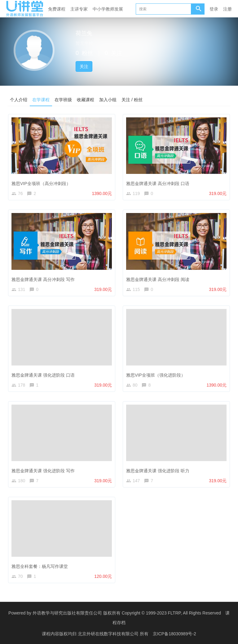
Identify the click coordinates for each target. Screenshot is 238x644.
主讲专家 (79, 9)
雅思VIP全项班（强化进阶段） (156, 375)
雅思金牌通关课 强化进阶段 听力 (158, 471)
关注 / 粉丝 (132, 100)
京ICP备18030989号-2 (174, 633)
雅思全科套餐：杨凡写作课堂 (40, 566)
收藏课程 (86, 100)
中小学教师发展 (108, 9)
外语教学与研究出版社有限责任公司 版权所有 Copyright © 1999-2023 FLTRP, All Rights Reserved (127, 613)
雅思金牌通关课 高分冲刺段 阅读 (158, 279)
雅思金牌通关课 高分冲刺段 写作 (43, 279)
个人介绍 (19, 100)
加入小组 (108, 100)
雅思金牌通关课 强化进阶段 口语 (43, 375)
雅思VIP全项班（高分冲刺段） (41, 184)
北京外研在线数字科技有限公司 (109, 633)
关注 (84, 66)
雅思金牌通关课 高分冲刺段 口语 (158, 184)
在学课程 (41, 100)
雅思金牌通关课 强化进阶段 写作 (43, 471)
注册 (227, 9)
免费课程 (57, 9)
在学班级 (63, 100)
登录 (214, 9)
